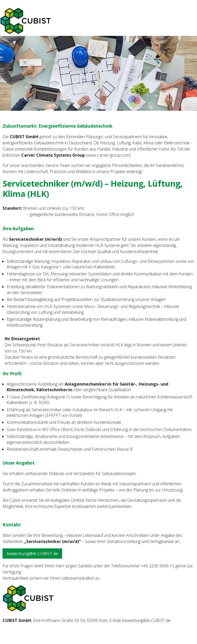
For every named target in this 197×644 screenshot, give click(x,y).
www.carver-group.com (108, 155)
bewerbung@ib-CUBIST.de (32, 554)
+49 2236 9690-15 (158, 566)
